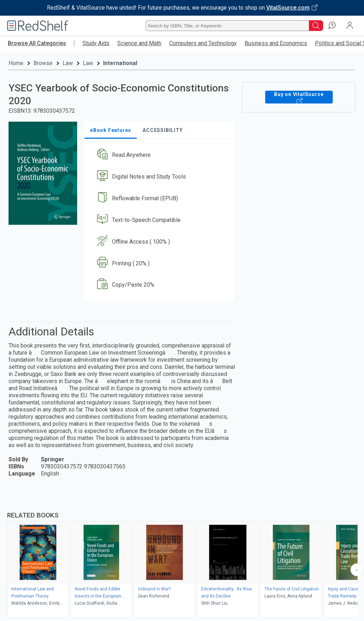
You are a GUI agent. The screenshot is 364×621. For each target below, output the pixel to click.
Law (68, 63)
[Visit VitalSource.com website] (182, 8)
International (120, 63)
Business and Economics (276, 43)
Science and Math (139, 43)
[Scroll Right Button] (357, 570)
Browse (43, 63)
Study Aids (96, 43)
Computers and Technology (203, 43)
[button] (159, 155)
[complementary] (182, 556)
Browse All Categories (37, 43)
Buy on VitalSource (299, 97)
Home (16, 63)
